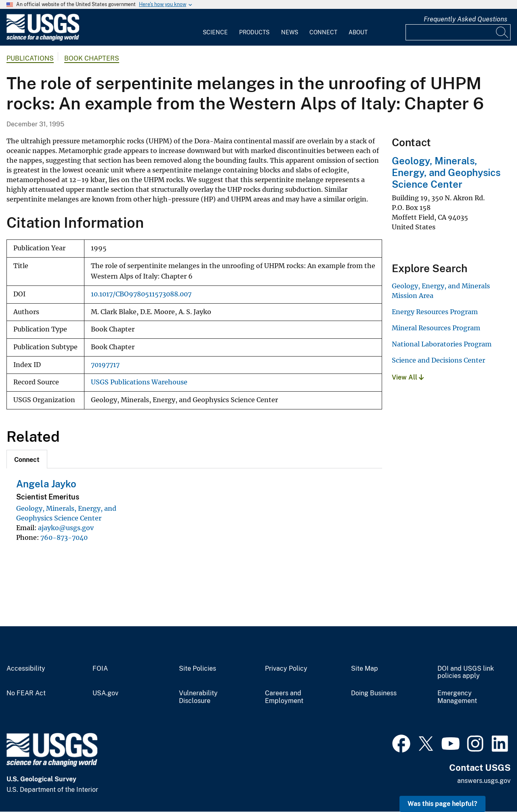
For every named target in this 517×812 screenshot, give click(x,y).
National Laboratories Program (442, 344)
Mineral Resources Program (436, 328)
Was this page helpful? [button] (442, 804)
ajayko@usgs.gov (66, 528)
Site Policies (198, 669)
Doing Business (374, 693)
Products (254, 32)
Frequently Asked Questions (466, 19)
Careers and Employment (284, 697)
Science (215, 32)
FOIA (100, 669)
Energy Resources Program (435, 312)
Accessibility (26, 669)
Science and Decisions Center (438, 360)
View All (408, 377)
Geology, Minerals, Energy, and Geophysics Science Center (446, 172)
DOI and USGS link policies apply (466, 672)
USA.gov (105, 693)
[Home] (43, 39)
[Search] (502, 32)
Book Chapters (92, 58)
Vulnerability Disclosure (198, 697)
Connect (323, 32)
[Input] (458, 32)
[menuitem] (215, 27)
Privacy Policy (286, 669)
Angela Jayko (46, 484)
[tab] (27, 459)
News (290, 32)
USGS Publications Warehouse (139, 382)
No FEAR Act (26, 693)
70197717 (105, 365)
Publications (30, 58)
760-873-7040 (64, 537)
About (358, 32)
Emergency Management (457, 697)
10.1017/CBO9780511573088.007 (141, 294)
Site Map (365, 669)
